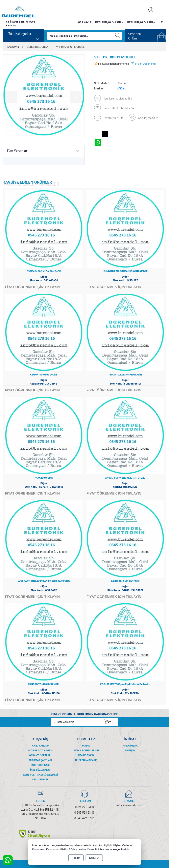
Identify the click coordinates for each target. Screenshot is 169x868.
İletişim (130, 751)
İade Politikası (40, 765)
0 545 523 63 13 (84, 813)
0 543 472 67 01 (84, 818)
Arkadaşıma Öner (143, 117)
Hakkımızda (130, 746)
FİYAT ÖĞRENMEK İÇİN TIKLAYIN (32, 287)
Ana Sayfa (85, 22)
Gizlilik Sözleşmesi (40, 751)
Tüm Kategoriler (24, 35)
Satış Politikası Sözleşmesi (40, 775)
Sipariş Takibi (86, 755)
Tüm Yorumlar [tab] (17, 151)
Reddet (76, 858)
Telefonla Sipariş (86, 760)
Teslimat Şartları (40, 760)
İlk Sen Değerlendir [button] (143, 64)
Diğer (122, 88)
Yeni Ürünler (40, 780)
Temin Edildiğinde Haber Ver (115, 108)
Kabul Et (94, 858)
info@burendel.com (129, 805)
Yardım (86, 746)
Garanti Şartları (40, 755)
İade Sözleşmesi (40, 770)
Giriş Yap (149, 10)
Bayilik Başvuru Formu (109, 22)
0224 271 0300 (84, 807)
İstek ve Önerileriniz (86, 751)
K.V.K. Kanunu (40, 746)
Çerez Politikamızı (98, 849)
